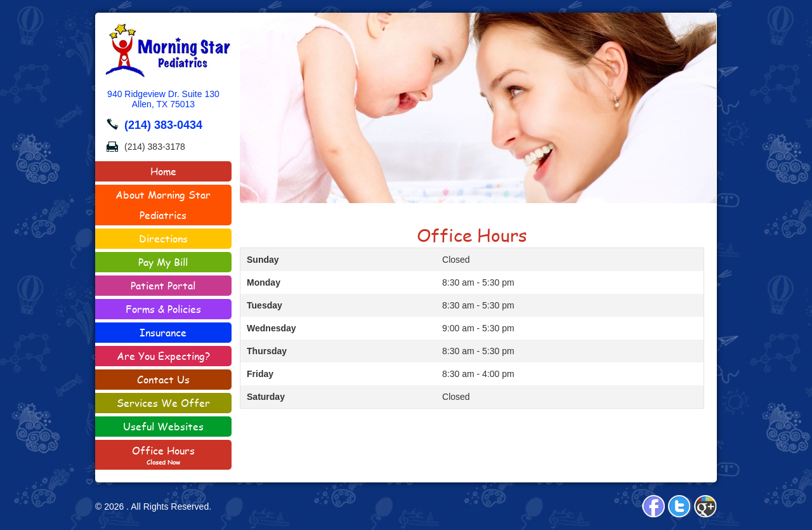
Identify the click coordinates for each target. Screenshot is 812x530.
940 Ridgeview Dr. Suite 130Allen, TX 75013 (163, 99)
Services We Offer (163, 403)
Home (163, 171)
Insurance (163, 332)
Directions (163, 238)
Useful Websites (163, 426)
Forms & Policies (148, 310)
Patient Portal (163, 285)
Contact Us (182, 378)
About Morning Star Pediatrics (163, 205)
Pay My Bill (163, 262)
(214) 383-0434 (163, 125)
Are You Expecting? (163, 356)
